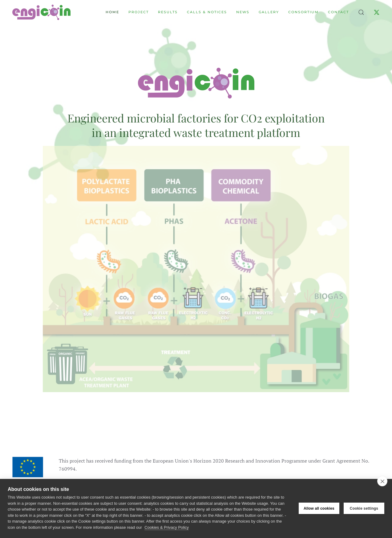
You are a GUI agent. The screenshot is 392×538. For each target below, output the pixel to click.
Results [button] (168, 12)
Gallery (269, 12)
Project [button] (139, 12)
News (243, 12)
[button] (361, 12)
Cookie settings (364, 508)
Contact (338, 12)
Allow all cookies (319, 508)
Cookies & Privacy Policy (167, 527)
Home (112, 12)
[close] (382, 481)
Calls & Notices (207, 12)
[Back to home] (41, 12)
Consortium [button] (303, 12)
